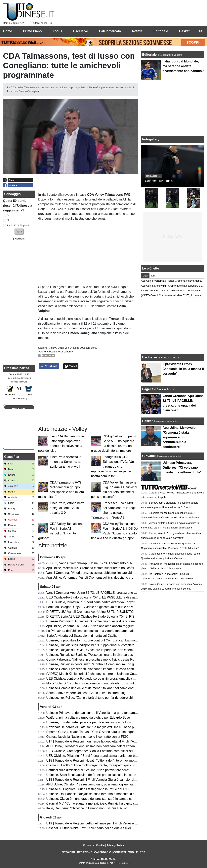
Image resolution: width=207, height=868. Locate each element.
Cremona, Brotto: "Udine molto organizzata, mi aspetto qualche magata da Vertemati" (107, 765)
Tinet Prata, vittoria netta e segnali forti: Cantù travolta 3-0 (67, 508)
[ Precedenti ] (19, 398)
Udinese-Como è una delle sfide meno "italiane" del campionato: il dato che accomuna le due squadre (118, 688)
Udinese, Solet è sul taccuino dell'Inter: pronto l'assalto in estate (91, 775)
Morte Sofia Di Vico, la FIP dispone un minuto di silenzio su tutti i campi (97, 683)
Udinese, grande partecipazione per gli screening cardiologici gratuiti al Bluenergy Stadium (110, 722)
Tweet (71, 366)
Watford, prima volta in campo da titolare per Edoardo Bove (88, 718)
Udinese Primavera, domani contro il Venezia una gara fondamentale (95, 713)
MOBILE (133, 852)
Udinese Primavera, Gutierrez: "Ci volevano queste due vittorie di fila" (95, 621)
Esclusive (149, 357)
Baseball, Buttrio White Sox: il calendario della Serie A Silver (89, 828)
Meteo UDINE (20, 409)
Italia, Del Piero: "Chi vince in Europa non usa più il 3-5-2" (87, 808)
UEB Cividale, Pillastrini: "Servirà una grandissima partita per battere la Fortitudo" (104, 756)
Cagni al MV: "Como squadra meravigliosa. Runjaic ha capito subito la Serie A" (102, 803)
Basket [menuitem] (184, 31)
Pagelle (148, 389)
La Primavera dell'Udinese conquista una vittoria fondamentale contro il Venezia (103, 631)
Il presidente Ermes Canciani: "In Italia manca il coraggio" (183, 369)
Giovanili (149, 456)
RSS (143, 852)
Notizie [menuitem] (137, 31)
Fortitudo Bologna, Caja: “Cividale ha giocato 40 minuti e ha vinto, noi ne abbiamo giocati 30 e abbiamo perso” (124, 607)
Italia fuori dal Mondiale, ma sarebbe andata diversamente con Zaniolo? (183, 66)
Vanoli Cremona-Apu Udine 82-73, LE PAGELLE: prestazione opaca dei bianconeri (105, 593)
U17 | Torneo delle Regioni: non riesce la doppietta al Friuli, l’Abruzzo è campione (104, 741)
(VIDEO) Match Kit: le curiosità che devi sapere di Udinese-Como (92, 674)
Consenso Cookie (94, 845)
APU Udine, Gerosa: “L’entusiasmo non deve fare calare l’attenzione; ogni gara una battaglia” (112, 746)
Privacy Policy (115, 845)
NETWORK (68, 852)
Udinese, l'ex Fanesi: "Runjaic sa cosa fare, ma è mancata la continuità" (97, 794)
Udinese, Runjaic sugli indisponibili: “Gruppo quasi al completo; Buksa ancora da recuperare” (112, 645)
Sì (8, 215)
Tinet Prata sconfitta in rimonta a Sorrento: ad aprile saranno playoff (66, 462)
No (9, 220)
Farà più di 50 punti (18, 225)
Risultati (19, 239)
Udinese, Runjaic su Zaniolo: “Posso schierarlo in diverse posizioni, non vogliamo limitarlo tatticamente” (119, 655)
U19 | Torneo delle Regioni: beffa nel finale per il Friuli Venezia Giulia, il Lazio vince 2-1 (107, 823)
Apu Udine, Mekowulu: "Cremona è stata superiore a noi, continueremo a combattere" (107, 568)
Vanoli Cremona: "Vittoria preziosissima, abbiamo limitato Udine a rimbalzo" (100, 573)
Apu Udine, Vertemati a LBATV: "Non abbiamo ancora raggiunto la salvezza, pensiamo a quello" (114, 626)
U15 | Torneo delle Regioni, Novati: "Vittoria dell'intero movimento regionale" (100, 760)
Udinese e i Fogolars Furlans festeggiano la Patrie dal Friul (88, 789)
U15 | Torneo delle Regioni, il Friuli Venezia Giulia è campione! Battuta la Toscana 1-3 (107, 780)
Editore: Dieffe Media (103, 859)
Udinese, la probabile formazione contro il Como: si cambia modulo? (95, 640)
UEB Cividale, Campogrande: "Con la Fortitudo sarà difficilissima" (93, 751)
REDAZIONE (85, 852)
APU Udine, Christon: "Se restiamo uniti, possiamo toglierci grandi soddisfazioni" (103, 784)
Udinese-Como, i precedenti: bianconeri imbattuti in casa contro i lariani (97, 669)
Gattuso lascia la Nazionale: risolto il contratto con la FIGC (88, 737)
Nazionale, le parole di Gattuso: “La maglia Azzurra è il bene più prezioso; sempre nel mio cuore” (115, 727)
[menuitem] (201, 31)
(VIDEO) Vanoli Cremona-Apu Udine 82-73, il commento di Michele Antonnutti (101, 563)
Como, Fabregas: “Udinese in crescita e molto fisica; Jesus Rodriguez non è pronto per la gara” (114, 659)
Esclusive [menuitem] (81, 31)
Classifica (12, 457)
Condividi (49, 366)
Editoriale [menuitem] (161, 31)
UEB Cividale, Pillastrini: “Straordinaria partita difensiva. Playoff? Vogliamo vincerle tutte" (109, 602)
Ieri (153, 276)
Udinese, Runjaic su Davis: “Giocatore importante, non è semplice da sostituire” (102, 650)
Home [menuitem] (8, 31)
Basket (147, 421)
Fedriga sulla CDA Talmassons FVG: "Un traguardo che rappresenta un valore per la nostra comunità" (113, 467)
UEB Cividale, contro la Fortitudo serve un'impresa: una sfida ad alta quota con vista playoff (111, 679)
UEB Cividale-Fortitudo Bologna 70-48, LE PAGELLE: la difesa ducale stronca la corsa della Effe (114, 597)
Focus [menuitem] (57, 31)
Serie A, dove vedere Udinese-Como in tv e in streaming (86, 693)
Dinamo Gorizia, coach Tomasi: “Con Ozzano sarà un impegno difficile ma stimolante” (107, 732)
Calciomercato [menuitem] (110, 31)
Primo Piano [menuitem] (32, 31)
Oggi (145, 276)
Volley (52, 348)
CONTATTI (120, 852)
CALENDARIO (103, 852)
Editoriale (150, 55)
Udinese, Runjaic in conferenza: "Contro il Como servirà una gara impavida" (100, 664)
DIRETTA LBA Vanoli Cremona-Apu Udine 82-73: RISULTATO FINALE (96, 612)
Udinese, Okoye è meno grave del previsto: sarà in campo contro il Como (98, 799)
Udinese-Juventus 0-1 (160, 181)
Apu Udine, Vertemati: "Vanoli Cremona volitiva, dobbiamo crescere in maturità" (102, 578)
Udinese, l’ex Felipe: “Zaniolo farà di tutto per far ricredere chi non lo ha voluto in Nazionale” (111, 698)
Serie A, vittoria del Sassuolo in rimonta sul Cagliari (82, 636)
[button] (19, 232)
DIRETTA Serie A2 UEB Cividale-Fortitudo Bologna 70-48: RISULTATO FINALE (102, 616)
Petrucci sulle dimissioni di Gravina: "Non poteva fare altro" (88, 770)
